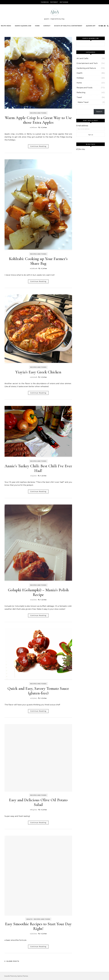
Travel (79, 97)
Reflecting (81, 93)
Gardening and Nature (86, 68)
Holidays (80, 78)
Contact (47, 26)
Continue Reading (38, 146)
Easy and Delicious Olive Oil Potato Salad (38, 802)
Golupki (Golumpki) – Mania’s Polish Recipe (38, 592)
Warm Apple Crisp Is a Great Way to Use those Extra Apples (38, 120)
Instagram (64, 2)
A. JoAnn (44, 127)
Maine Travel (83, 102)
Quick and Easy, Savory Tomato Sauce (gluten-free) (38, 691)
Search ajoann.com (23, 26)
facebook (45, 2)
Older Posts (12, 961)
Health (29, 919)
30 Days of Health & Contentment (68, 26)
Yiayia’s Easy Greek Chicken (38, 372)
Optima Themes (23, 976)
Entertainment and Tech (87, 63)
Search (99, 112)
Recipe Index (6, 26)
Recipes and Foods (38, 113)
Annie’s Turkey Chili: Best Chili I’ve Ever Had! (38, 468)
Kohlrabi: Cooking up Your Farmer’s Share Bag (38, 261)
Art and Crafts (82, 58)
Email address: (82, 126)
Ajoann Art (91, 26)
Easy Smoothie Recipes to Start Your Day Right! (38, 926)
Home (37, 26)
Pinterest (54, 2)
